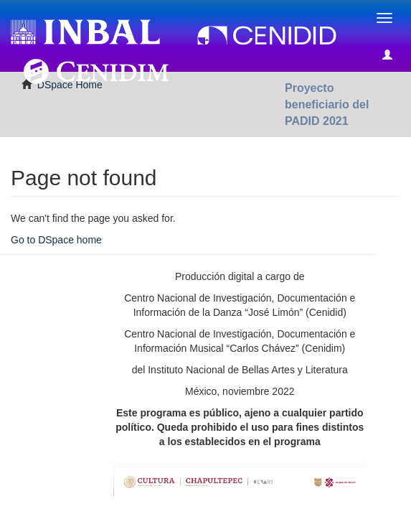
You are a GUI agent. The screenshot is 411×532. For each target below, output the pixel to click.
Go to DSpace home (56, 240)
